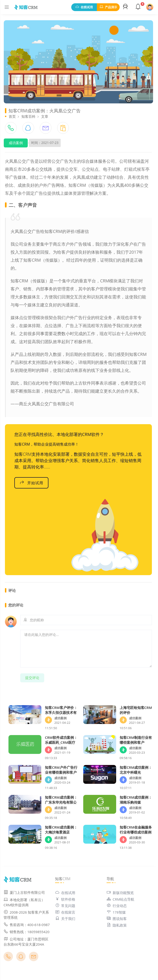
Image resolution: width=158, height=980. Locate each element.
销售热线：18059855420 (26, 932)
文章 (45, 116)
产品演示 (108, 7)
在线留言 (65, 912)
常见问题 (65, 906)
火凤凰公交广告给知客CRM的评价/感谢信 (50, 231)
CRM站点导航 (120, 899)
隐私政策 (117, 925)
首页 (12, 116)
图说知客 (117, 919)
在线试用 (84, 7)
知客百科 (28, 116)
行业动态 (117, 906)
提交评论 (32, 678)
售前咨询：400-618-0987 (27, 925)
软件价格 (65, 899)
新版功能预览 (120, 893)
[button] (126, 7)
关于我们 (65, 919)
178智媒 (116, 912)
